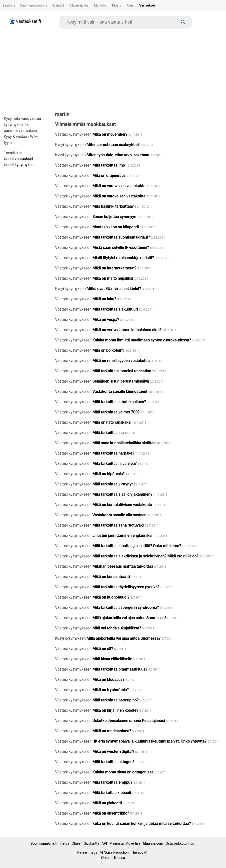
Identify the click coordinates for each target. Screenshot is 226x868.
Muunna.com (153, 844)
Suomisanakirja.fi (44, 844)
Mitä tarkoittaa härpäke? (113, 453)
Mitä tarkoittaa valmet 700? (116, 412)
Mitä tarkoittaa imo (109, 165)
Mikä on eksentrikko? (111, 813)
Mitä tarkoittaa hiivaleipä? (115, 463)
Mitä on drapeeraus (109, 175)
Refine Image (87, 853)
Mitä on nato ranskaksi (112, 422)
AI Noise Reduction (114, 853)
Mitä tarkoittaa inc (108, 433)
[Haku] (183, 22)
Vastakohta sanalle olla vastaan (119, 515)
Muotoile (100, 5)
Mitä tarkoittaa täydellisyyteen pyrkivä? (126, 587)
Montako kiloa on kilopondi (116, 227)
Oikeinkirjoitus (79, 5)
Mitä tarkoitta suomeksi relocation (122, 371)
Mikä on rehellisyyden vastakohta (121, 361)
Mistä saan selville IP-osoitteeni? (121, 247)
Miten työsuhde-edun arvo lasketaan (118, 155)
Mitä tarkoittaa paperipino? (116, 700)
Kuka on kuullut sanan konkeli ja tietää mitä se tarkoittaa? (142, 823)
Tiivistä (116, 5)
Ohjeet (76, 844)
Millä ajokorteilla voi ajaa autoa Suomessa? (129, 618)
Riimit (131, 5)
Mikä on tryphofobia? (110, 690)
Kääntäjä (58, 5)
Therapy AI (139, 853)
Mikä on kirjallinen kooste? (115, 710)
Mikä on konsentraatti (111, 577)
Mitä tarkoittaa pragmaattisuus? (120, 669)
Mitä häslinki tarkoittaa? (113, 206)
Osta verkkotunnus (180, 844)
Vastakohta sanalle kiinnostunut (120, 391)
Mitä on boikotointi (108, 350)
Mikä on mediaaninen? (112, 731)
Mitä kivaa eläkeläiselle (112, 659)
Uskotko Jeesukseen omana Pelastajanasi (129, 721)
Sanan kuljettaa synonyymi (115, 217)
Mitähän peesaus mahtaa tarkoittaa (123, 566)
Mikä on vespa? (106, 319)
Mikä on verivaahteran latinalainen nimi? (127, 330)
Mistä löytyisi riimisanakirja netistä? (123, 258)
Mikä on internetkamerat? (114, 268)
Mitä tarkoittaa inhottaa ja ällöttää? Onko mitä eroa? (137, 546)
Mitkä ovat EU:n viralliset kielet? (114, 289)
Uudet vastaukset (19, 159)
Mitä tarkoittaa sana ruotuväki (118, 525)
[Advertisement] (113, 69)
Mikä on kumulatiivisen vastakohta (122, 505)
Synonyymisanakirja (33, 5)
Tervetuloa (13, 153)
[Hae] (121, 22)
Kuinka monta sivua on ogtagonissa (123, 772)
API (104, 844)
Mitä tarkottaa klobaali (112, 793)
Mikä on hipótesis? (108, 474)
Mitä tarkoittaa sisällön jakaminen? (122, 494)
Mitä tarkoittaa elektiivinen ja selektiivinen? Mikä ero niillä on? (145, 556)
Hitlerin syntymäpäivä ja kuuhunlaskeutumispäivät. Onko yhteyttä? (149, 741)
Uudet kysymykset (19, 165)
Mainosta (117, 844)
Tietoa (64, 844)
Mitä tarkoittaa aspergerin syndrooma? (126, 607)
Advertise (133, 844)
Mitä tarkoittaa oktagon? (113, 762)
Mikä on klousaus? (108, 679)
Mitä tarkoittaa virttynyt (112, 484)
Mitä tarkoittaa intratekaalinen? (119, 402)
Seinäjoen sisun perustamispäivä (121, 381)
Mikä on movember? (110, 134)
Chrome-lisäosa (113, 858)
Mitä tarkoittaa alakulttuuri (115, 309)
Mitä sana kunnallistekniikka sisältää (124, 443)
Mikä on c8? (103, 649)
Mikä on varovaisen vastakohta (119, 186)
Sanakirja (9, 5)
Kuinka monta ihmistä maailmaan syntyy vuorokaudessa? (142, 340)
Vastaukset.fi (25, 21)
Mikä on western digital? (113, 751)
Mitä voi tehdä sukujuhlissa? (117, 628)
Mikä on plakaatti (107, 803)
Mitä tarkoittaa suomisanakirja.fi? (121, 237)
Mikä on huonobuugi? (111, 597)
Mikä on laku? (104, 299)
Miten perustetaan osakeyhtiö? (113, 145)
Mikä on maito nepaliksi (113, 278)
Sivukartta (91, 844)
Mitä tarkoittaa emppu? (112, 782)
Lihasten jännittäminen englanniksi (122, 535)
